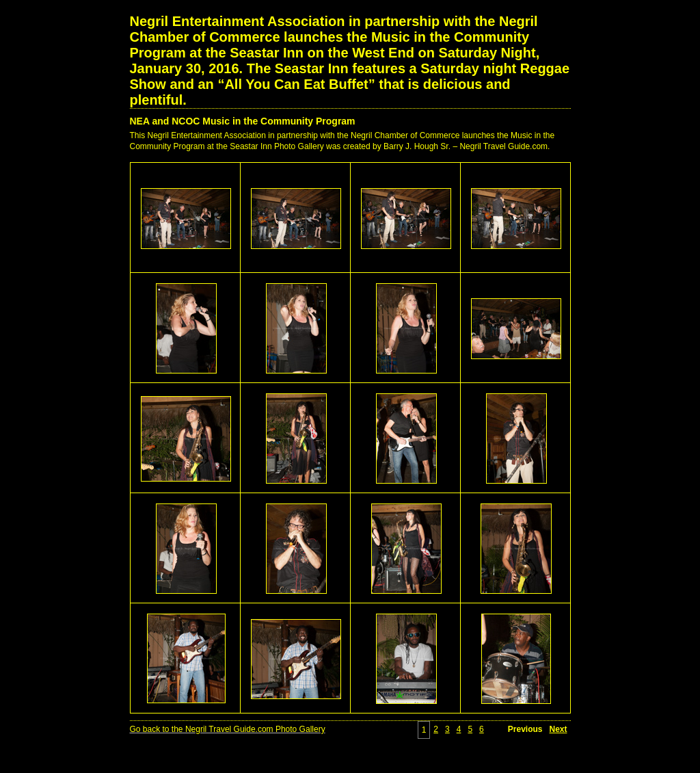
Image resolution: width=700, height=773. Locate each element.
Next (558, 729)
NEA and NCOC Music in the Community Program (243, 121)
